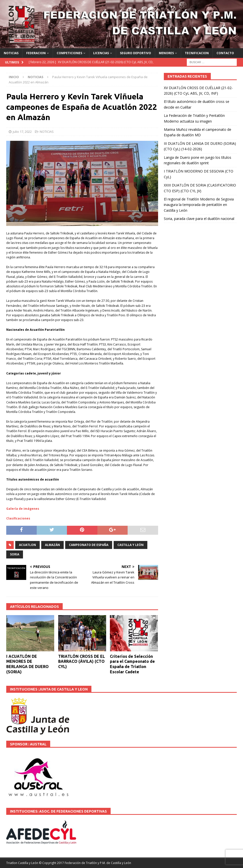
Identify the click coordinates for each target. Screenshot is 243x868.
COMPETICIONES (69, 53)
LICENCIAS (101, 53)
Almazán (52, 545)
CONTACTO (225, 53)
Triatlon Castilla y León (22, 863)
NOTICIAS (11, 53)
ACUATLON (27, 545)
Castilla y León (130, 545)
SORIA (15, 554)
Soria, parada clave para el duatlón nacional (199, 219)
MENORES (166, 53)
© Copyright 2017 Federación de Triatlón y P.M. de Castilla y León (85, 863)
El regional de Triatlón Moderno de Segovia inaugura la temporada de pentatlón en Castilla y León (199, 205)
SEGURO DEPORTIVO (135, 53)
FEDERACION (36, 53)
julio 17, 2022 (22, 132)
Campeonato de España (89, 545)
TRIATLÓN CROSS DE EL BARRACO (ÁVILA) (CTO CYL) (82, 662)
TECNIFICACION (197, 53)
